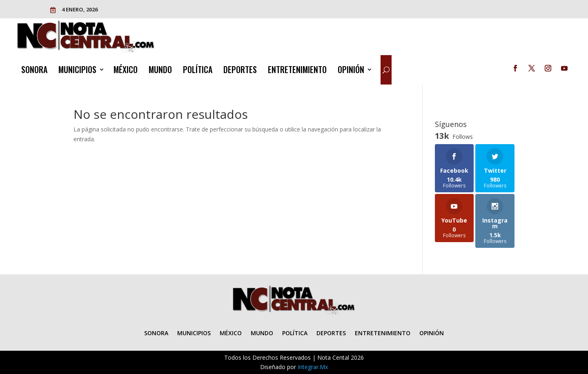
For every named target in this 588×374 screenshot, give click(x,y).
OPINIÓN (351, 71)
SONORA (34, 71)
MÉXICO (126, 71)
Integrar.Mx (313, 367)
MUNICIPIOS (77, 71)
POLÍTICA (198, 71)
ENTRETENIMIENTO (297, 71)
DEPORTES (240, 71)
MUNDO (160, 71)
